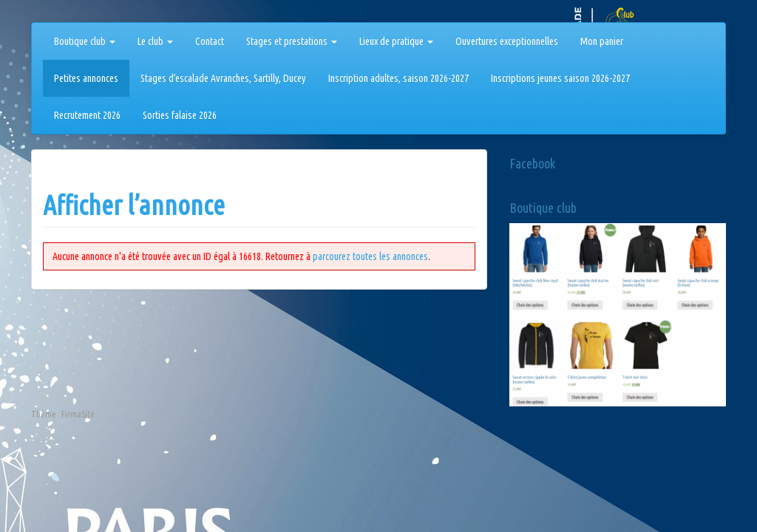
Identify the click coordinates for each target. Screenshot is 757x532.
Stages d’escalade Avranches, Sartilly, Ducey (223, 78)
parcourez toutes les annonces (370, 256)
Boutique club (85, 41)
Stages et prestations (292, 41)
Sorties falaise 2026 (180, 115)
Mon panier (602, 41)
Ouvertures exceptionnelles (507, 41)
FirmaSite (78, 414)
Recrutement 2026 (87, 115)
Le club (155, 41)
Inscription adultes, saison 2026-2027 (398, 78)
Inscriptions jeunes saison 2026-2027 (560, 78)
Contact (210, 41)
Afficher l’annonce (134, 205)
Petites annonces (86, 78)
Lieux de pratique (396, 41)
